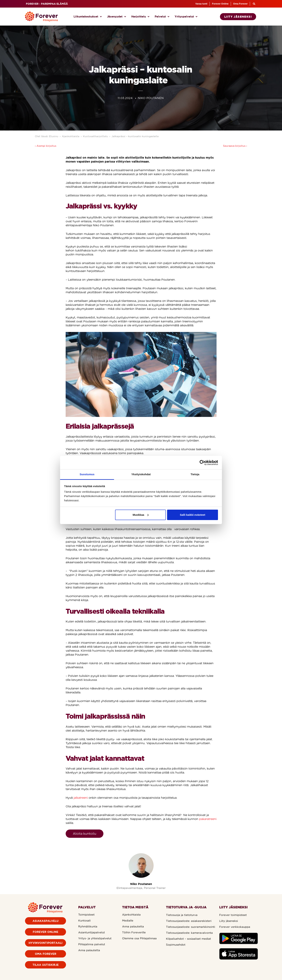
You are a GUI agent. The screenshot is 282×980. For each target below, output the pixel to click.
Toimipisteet (86, 915)
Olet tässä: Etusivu (47, 136)
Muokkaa (140, 515)
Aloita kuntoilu (85, 834)
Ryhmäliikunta (88, 926)
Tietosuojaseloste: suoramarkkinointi (191, 927)
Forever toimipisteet (233, 915)
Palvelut (162, 17)
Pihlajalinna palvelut (92, 944)
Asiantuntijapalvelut (92, 932)
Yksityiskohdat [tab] (141, 474)
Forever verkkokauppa (235, 927)
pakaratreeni (208, 819)
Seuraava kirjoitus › (235, 146)
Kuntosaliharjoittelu (95, 136)
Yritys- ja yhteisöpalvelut (95, 938)
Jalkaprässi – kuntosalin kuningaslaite (136, 136)
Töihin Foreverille (134, 932)
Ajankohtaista (71, 136)
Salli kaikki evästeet (193, 515)
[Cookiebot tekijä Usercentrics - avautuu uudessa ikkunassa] (202, 463)
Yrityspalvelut (186, 17)
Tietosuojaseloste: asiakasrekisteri (189, 921)
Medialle (128, 921)
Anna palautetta (89, 950)
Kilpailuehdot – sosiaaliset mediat (188, 939)
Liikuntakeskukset (88, 17)
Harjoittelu (140, 17)
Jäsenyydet (116, 17)
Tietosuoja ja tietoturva (182, 915)
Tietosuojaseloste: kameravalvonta (189, 933)
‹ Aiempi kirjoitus (46, 146)
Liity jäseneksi (229, 921)
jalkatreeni (81, 798)
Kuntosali (84, 921)
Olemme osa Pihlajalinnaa (139, 938)
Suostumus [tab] (87, 474)
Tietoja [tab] (195, 474)
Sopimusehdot (176, 945)
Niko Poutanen (141, 884)
